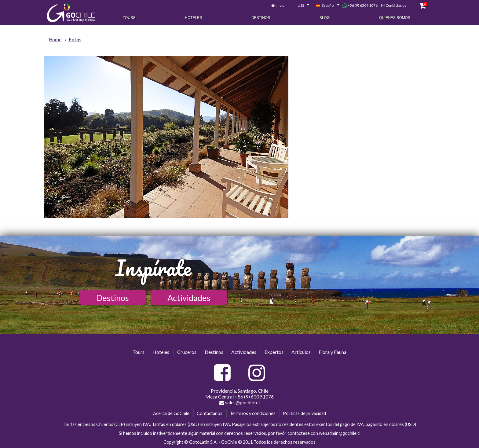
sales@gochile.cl (239, 402)
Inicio (280, 5)
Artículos (301, 352)
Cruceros (187, 352)
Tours (129, 18)
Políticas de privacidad (304, 413)
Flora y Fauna (333, 352)
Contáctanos (396, 5)
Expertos (274, 352)
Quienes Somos (395, 18)
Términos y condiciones (253, 413)
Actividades (189, 298)
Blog (325, 18)
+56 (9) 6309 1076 (360, 6)
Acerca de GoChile (171, 413)
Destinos (261, 18)
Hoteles (193, 18)
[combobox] (300, 6)
